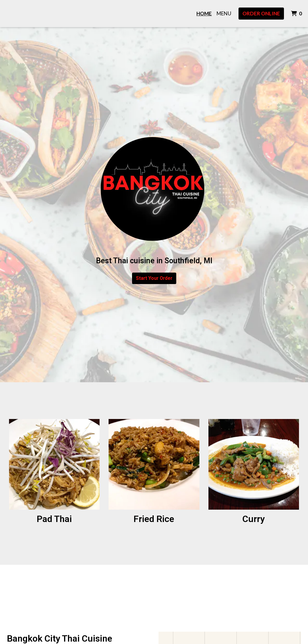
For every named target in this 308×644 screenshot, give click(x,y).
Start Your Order (154, 278)
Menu (224, 13)
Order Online (261, 13)
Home (204, 13)
